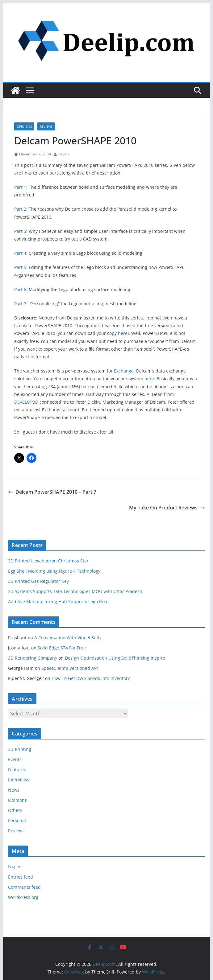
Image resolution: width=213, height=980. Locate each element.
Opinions (24, 126)
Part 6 (20, 289)
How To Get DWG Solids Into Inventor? (91, 678)
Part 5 (20, 267)
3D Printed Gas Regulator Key (38, 581)
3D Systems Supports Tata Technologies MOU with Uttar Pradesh (75, 591)
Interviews (19, 780)
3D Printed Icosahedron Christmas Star (48, 561)
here (123, 333)
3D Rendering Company (33, 658)
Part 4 (20, 253)
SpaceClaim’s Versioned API (70, 668)
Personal (17, 820)
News (14, 790)
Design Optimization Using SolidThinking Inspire (115, 658)
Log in (14, 867)
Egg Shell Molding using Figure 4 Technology (54, 571)
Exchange (124, 371)
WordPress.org (23, 897)
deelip (64, 154)
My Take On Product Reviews (167, 508)
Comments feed (24, 887)
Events (15, 759)
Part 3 (20, 231)
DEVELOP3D (26, 402)
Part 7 (20, 304)
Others (15, 810)
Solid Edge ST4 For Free (62, 648)
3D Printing (20, 749)
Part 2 (20, 209)
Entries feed (21, 877)
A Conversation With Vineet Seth (68, 638)
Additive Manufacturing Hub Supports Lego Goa (58, 601)
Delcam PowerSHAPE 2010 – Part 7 (52, 492)
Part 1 (20, 187)
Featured (17, 770)
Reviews (46, 126)
